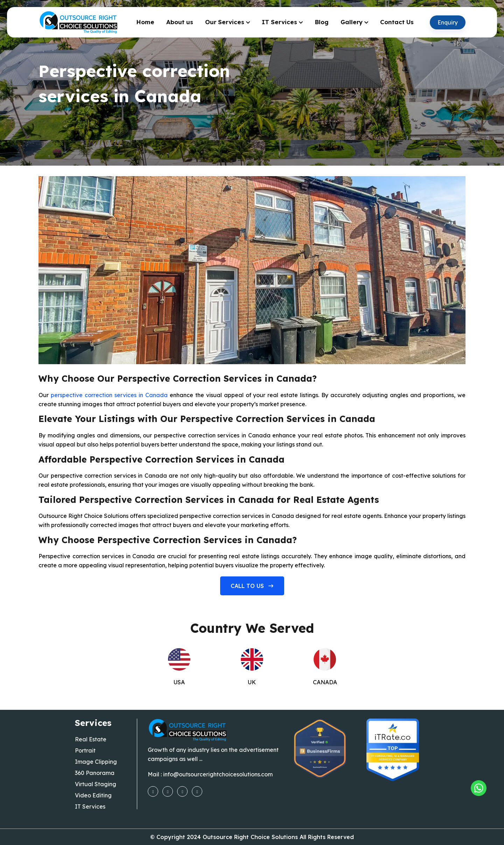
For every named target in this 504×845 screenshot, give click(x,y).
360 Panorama (95, 773)
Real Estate (91, 739)
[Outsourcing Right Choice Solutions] (479, 788)
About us (180, 22)
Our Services (225, 22)
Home (145, 22)
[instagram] (168, 791)
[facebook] (153, 791)
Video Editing (93, 795)
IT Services (279, 22)
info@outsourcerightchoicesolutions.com (218, 774)
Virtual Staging (96, 784)
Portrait (85, 750)
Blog (322, 22)
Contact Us (397, 22)
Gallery (352, 22)
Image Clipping (96, 762)
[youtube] (182, 791)
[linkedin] (197, 791)
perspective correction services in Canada (109, 395)
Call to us (252, 586)
